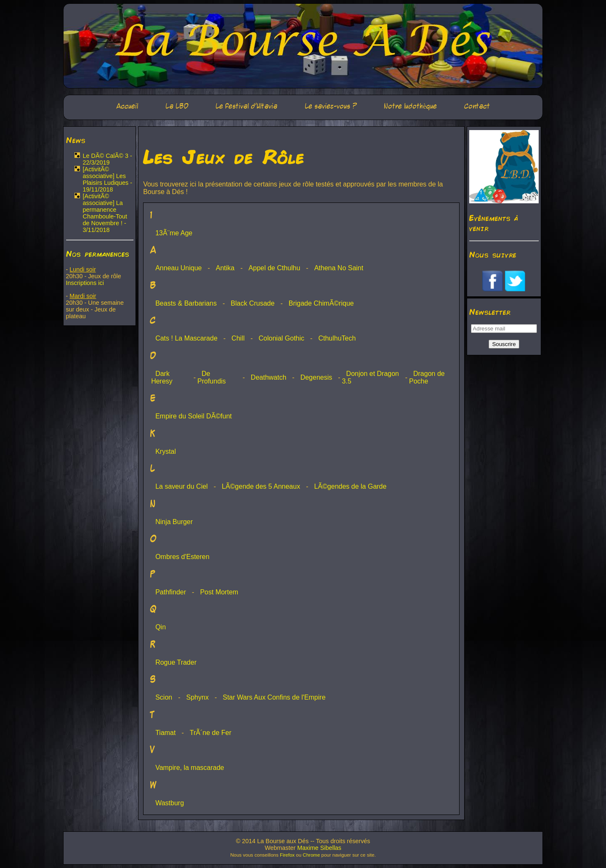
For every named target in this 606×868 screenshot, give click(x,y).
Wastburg (170, 803)
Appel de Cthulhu (275, 268)
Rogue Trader (176, 662)
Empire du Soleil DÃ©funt (194, 416)
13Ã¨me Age (174, 233)
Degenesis (316, 377)
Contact (477, 106)
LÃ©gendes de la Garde (351, 486)
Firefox (287, 855)
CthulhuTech (337, 338)
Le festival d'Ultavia (246, 106)
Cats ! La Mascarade (186, 338)
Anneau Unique (178, 268)
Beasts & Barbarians (186, 303)
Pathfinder (171, 592)
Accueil (127, 106)
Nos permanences (98, 253)
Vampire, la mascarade (190, 768)
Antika (225, 268)
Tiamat (165, 733)
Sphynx (198, 697)
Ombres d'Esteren (182, 557)
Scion (164, 697)
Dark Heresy (162, 377)
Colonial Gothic (282, 338)
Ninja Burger (174, 522)
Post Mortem (219, 592)
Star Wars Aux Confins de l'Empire (274, 697)
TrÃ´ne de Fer (211, 733)
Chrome (311, 855)
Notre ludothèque (410, 106)
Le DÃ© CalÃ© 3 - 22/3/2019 (108, 159)
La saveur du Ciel (182, 486)
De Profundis (212, 377)
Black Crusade (252, 303)
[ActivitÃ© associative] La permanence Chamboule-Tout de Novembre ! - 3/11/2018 (105, 213)
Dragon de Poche (427, 377)
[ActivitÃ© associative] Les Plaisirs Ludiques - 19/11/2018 (108, 179)
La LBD (177, 106)
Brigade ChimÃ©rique (321, 303)
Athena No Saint (339, 268)
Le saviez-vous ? (331, 106)
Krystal (166, 451)
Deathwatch (269, 377)
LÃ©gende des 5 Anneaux (261, 486)
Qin (161, 627)
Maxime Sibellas (319, 848)
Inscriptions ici (85, 283)
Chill (238, 338)
